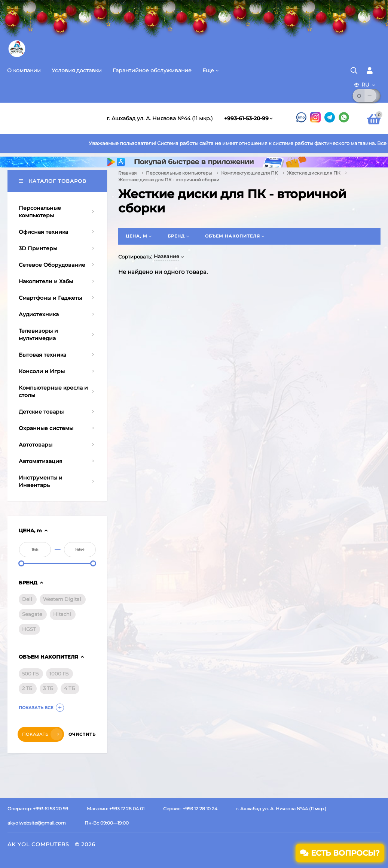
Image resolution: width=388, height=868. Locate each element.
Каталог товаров (53, 181)
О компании (24, 70)
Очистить (82, 734)
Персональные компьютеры (179, 173)
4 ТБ (69, 688)
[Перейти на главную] (51, 118)
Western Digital (62, 599)
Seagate (32, 614)
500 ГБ (30, 674)
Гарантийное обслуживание (152, 70)
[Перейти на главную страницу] (17, 56)
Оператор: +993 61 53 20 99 (38, 809)
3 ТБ (48, 688)
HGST (29, 629)
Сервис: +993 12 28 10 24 (190, 809)
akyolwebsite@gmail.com (37, 823)
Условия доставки (77, 70)
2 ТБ (27, 688)
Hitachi (62, 614)
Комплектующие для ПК (249, 173)
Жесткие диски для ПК (314, 173)
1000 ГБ (59, 674)
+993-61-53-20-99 (246, 118)
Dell (27, 599)
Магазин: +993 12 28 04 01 (116, 809)
